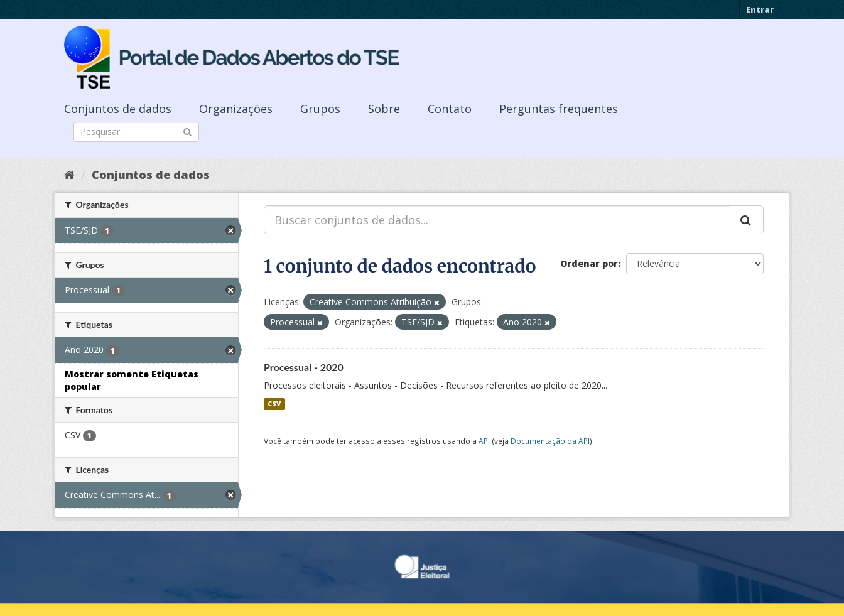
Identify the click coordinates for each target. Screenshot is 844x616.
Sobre (384, 109)
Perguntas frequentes (559, 109)
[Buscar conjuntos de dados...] (497, 220)
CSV (274, 404)
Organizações (236, 109)
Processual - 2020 (304, 367)
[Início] (69, 175)
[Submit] (187, 131)
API (484, 441)
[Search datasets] (136, 132)
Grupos (320, 109)
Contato (450, 109)
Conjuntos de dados (118, 109)
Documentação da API (550, 441)
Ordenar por (589, 263)
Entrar (760, 9)
